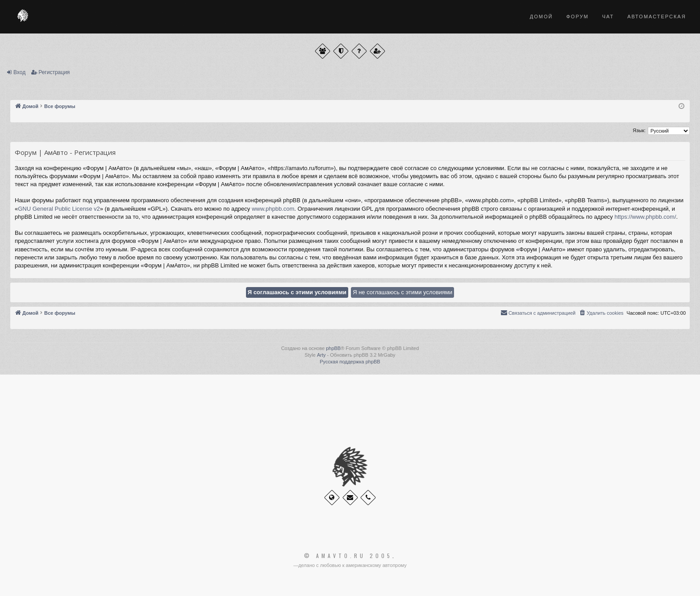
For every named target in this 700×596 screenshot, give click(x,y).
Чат (608, 17)
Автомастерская (656, 17)
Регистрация (54, 72)
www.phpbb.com (273, 209)
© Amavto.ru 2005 (348, 556)
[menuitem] (601, 313)
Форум (577, 17)
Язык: (639, 130)
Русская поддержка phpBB (350, 362)
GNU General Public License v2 (59, 209)
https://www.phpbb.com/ (645, 217)
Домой (542, 17)
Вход (19, 72)
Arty (321, 355)
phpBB (333, 348)
